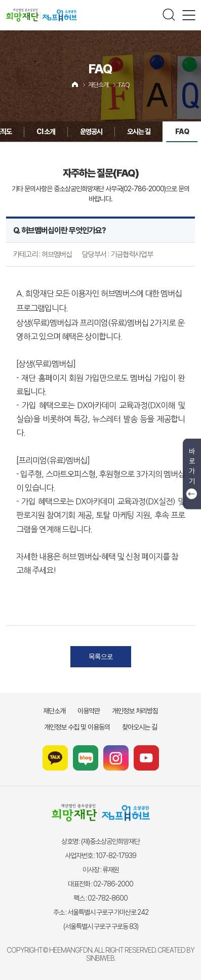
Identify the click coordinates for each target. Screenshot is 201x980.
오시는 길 (103, 132)
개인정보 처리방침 (135, 711)
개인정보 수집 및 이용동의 (77, 727)
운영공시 (56, 132)
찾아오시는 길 (139, 727)
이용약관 (89, 711)
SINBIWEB (100, 958)
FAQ (124, 85)
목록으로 (101, 657)
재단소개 (98, 85)
